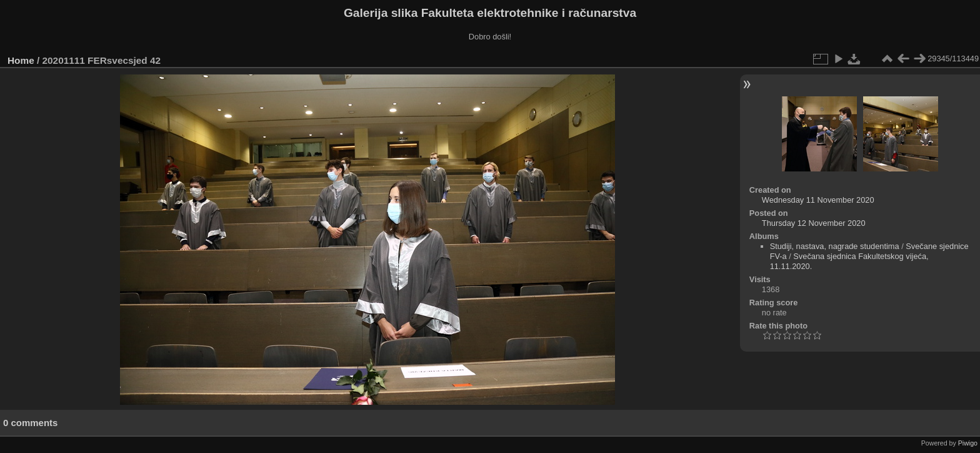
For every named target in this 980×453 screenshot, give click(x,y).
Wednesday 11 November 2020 (818, 200)
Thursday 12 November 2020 (814, 223)
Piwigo (968, 443)
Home (21, 60)
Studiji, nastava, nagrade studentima (835, 246)
